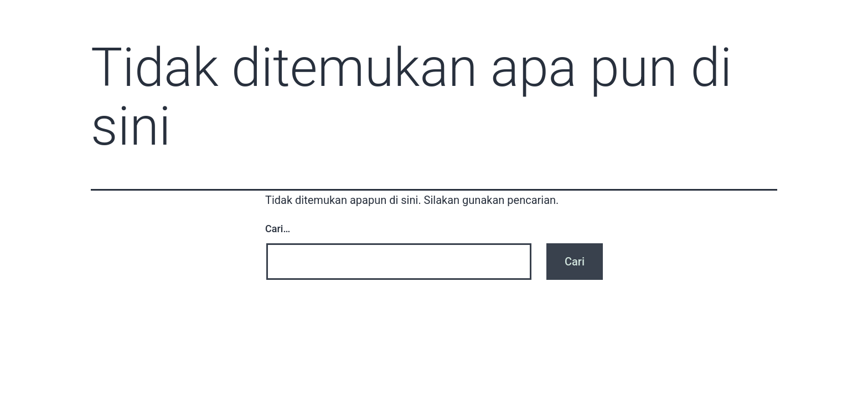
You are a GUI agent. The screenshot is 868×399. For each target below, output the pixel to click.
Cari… (278, 229)
